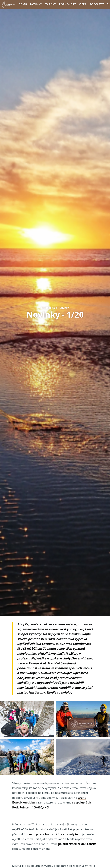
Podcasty (97, 4)
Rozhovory (67, 4)
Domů (23, 4)
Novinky (36, 4)
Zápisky (51, 4)
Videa (83, 4)
